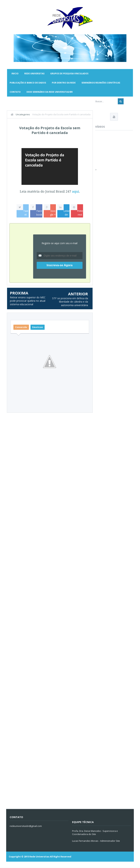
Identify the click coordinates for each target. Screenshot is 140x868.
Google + (53, 213)
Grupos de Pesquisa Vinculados (69, 74)
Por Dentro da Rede (64, 83)
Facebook (39, 213)
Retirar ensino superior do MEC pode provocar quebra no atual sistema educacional (28, 301)
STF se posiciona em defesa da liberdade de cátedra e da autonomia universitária (70, 302)
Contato (15, 92)
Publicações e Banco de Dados (28, 83)
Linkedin (66, 213)
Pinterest (80, 213)
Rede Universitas (34, 74)
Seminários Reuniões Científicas (101, 83)
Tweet (26, 213)
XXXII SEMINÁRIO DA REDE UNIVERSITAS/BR (50, 92)
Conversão (21, 327)
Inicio (15, 74)
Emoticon (38, 327)
